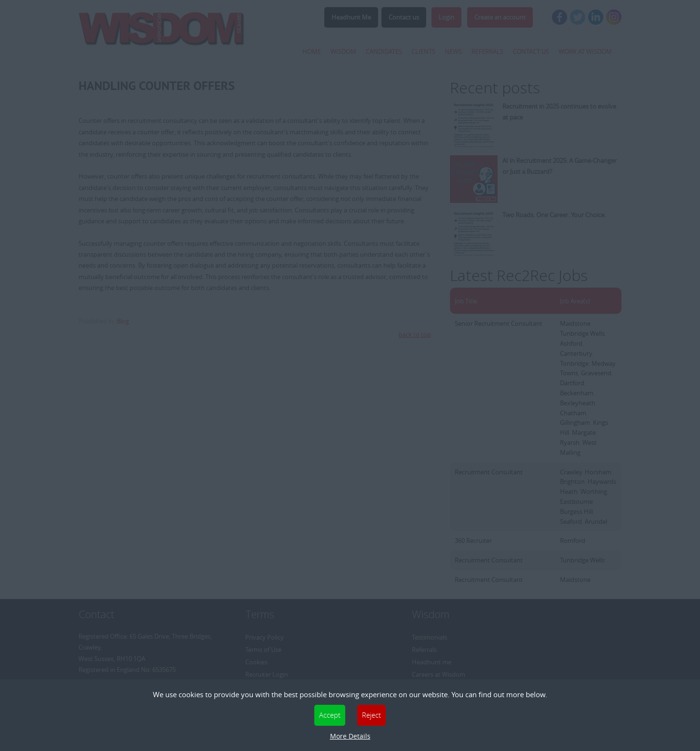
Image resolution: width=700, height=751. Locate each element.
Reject (371, 715)
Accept (330, 715)
